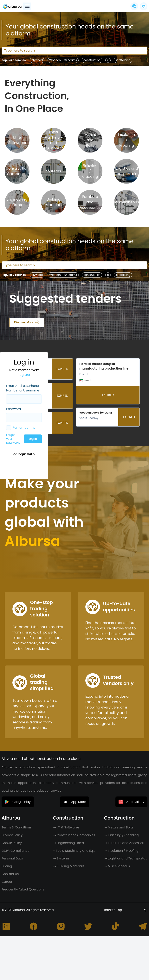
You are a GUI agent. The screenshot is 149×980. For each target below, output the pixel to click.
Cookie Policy (12, 843)
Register (52, 21)
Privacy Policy (12, 835)
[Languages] (134, 6)
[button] (144, 6)
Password (14, 55)
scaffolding (123, 60)
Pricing (7, 866)
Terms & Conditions (16, 827)
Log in (59, 84)
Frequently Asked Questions (23, 889)
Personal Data (12, 858)
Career (7, 882)
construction (92, 60)
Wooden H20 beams (63, 275)
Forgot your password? (32, 84)
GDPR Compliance (16, 851)
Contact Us (10, 874)
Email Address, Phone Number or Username (31, 34)
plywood (37, 275)
